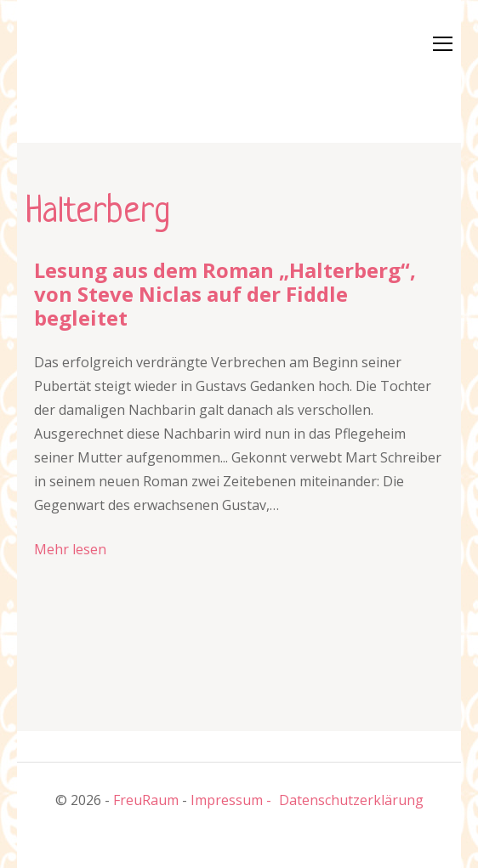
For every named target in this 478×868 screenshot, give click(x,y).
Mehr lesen (70, 549)
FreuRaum (146, 800)
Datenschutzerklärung (351, 800)
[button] (77, 68)
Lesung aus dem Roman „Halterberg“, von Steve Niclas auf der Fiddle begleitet (225, 294)
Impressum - (231, 800)
